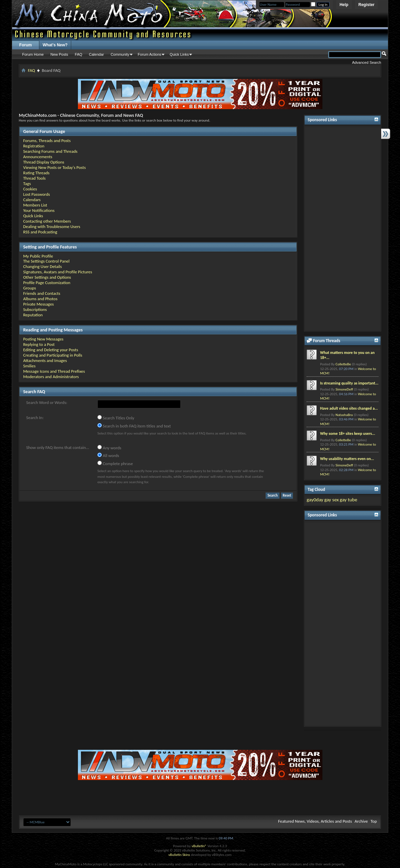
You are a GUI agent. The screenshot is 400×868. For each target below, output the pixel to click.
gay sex (331, 500)
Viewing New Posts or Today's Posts (54, 167)
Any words (109, 448)
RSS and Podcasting (40, 232)
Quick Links (179, 54)
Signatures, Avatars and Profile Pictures (58, 272)
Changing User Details (42, 266)
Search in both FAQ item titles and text (134, 426)
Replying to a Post (39, 344)
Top (374, 821)
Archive (361, 821)
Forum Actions (149, 54)
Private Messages (38, 304)
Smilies (29, 366)
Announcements (38, 157)
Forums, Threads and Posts (47, 141)
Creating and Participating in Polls (53, 355)
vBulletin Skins (179, 855)
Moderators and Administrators (51, 377)
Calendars (32, 200)
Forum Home (33, 54)
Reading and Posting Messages (53, 330)
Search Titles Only (116, 418)
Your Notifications (39, 210)
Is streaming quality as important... (349, 383)
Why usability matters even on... (347, 459)
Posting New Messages (43, 339)
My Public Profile (38, 256)
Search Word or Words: (47, 402)
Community (120, 54)
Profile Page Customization (47, 283)
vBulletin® (199, 846)
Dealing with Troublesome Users (52, 226)
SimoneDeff (344, 389)
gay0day (315, 500)
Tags (27, 184)
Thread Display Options (44, 162)
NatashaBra (344, 415)
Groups (30, 288)
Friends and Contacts (42, 293)
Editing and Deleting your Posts (51, 350)
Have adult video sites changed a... (349, 408)
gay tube (349, 500)
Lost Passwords (37, 194)
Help (344, 5)
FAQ (79, 54)
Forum (25, 45)
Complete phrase (115, 463)
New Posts (59, 54)
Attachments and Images (45, 360)
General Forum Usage (44, 131)
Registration (34, 146)
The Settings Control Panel (46, 261)
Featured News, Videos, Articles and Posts (315, 821)
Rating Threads (36, 173)
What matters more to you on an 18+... (347, 355)
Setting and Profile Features (50, 247)
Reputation (33, 315)
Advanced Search (367, 62)
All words (108, 455)
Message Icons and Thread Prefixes (54, 371)
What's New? (55, 45)
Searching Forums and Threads (50, 151)
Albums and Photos (40, 299)
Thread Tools (34, 178)
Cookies (30, 189)
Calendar (97, 54)
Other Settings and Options (47, 277)
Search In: (35, 418)
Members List (35, 205)
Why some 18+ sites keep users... (348, 433)
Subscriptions (35, 309)
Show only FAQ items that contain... (58, 447)
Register (366, 5)
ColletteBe (343, 364)
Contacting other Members (47, 221)
